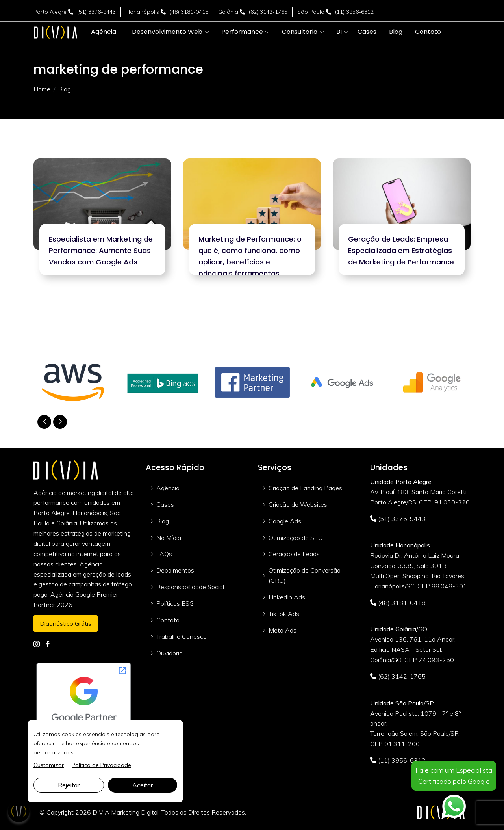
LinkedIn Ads (287, 597)
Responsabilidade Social (190, 587)
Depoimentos (175, 570)
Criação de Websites (298, 504)
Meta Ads (283, 630)
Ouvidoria (170, 653)
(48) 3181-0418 (189, 12)
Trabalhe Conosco (182, 636)
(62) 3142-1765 (268, 12)
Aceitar (143, 785)
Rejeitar (69, 785)
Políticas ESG (175, 603)
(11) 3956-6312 (354, 12)
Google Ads (285, 521)
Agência (168, 488)
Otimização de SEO (296, 538)
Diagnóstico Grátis (66, 623)
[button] (167, 32)
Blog (163, 521)
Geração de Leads (294, 554)
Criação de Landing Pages (305, 488)
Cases (165, 504)
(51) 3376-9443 (96, 12)
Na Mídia (169, 538)
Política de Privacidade (101, 765)
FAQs (164, 554)
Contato (168, 620)
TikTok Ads (284, 614)
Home (42, 89)
